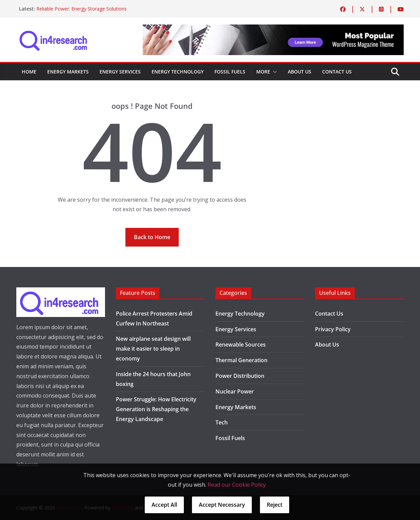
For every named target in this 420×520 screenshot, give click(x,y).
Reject (275, 505)
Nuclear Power (235, 391)
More (263, 72)
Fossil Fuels (230, 72)
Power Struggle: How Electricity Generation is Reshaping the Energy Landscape (156, 409)
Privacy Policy (333, 329)
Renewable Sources (241, 345)
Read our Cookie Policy (237, 485)
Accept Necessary (222, 505)
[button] (274, 72)
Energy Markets (68, 72)
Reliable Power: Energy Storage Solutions (82, 9)
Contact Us (337, 72)
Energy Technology (178, 72)
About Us (300, 72)
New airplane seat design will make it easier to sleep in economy (153, 349)
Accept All (164, 505)
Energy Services (120, 72)
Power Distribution (240, 376)
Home (29, 72)
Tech (222, 422)
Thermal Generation (241, 360)
